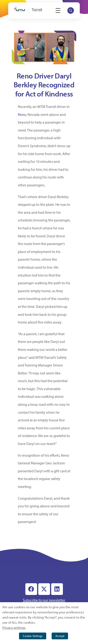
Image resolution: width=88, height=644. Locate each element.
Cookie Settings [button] (33, 636)
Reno (22, 114)
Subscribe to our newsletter (44, 600)
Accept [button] (60, 636)
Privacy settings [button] (14, 628)
